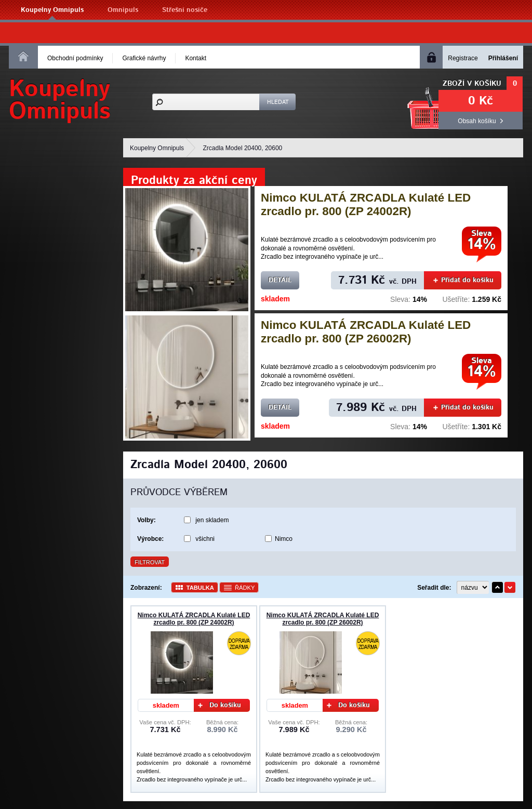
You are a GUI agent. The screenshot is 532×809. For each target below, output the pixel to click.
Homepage (23, 56)
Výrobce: (150, 539)
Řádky (245, 588)
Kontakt (196, 58)
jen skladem (212, 520)
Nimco (284, 539)
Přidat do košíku (463, 280)
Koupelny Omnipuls (52, 10)
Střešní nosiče (185, 10)
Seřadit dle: (434, 588)
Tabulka (200, 588)
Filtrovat (150, 562)
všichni (205, 539)
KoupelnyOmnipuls (60, 100)
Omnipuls (123, 10)
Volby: (147, 520)
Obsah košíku (477, 121)
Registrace (463, 58)
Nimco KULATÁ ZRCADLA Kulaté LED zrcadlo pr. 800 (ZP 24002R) (366, 204)
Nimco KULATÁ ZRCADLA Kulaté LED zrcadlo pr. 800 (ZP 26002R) (366, 332)
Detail (280, 280)
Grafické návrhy (144, 58)
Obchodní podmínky (75, 58)
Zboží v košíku (472, 84)
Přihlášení (503, 58)
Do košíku (220, 705)
